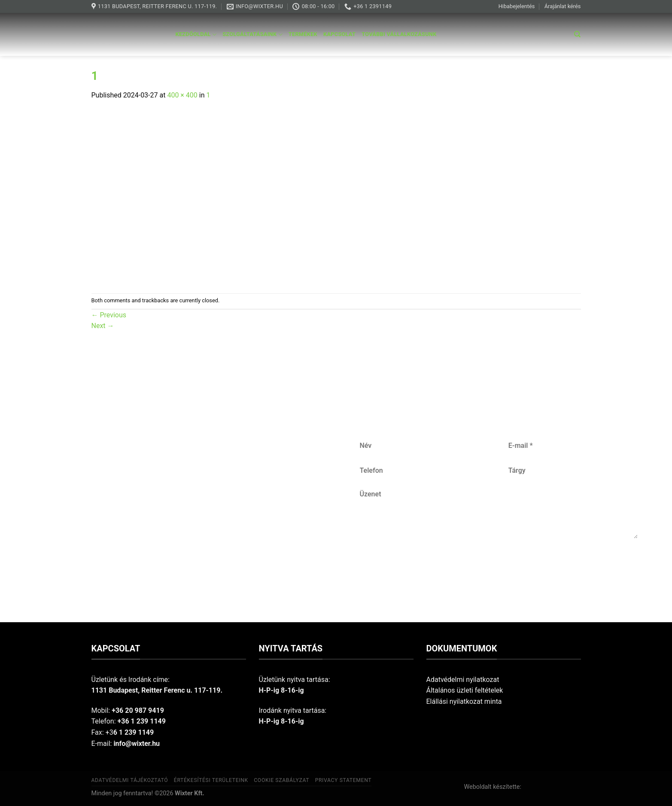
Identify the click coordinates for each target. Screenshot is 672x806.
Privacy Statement (344, 780)
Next (103, 326)
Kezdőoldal (196, 35)
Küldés (500, 567)
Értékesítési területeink (211, 780)
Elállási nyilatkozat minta (464, 701)
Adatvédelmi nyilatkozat (463, 680)
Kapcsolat (339, 34)
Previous (109, 315)
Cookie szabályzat (281, 780)
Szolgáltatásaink (252, 35)
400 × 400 (182, 95)
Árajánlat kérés (563, 6)
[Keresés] (577, 34)
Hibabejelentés (517, 6)
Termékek (303, 34)
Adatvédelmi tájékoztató (130, 780)
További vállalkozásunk (399, 34)
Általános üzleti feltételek (465, 690)
